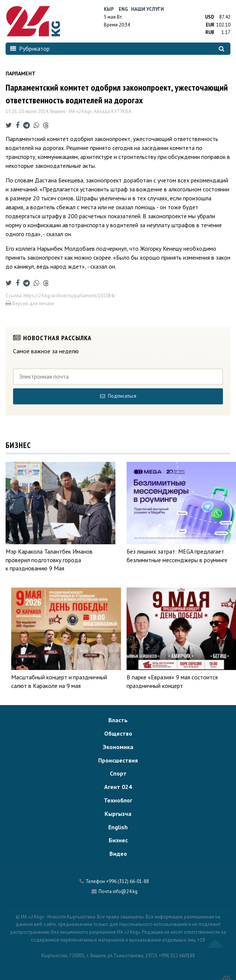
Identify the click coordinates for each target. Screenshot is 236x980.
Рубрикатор (30, 48)
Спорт (118, 773)
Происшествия (118, 760)
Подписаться (118, 396)
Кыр (109, 9)
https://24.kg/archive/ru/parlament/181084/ (69, 296)
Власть (118, 720)
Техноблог (118, 800)
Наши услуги (147, 9)
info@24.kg (125, 891)
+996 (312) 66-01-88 (128, 881)
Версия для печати (30, 303)
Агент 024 (118, 787)
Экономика (118, 747)
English (118, 827)
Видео (118, 854)
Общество (118, 733)
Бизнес (118, 840)
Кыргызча (118, 814)
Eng (123, 9)
